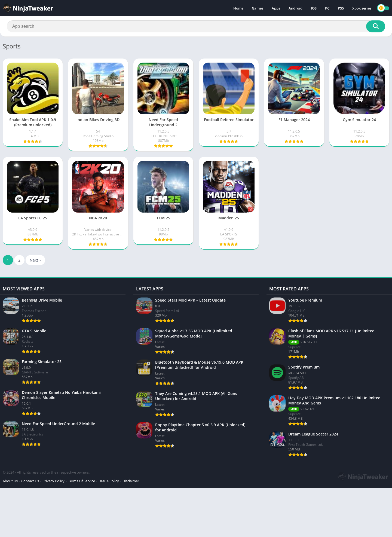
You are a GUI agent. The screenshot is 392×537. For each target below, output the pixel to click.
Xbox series (362, 8)
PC (327, 8)
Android (295, 8)
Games (258, 8)
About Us (10, 481)
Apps (276, 8)
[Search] (196, 26)
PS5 (341, 8)
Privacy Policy (53, 481)
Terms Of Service (82, 481)
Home (238, 8)
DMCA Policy (109, 481)
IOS (314, 8)
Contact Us (30, 481)
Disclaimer (131, 481)
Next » (35, 260)
